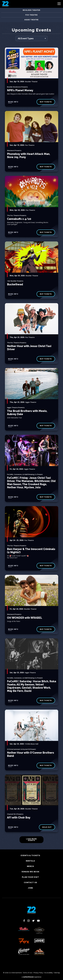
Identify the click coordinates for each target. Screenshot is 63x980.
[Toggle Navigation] (59, 4)
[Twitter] (33, 921)
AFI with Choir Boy (19, 818)
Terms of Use (27, 973)
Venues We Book (30, 872)
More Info (13, 102)
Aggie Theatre (31, 20)
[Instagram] (29, 921)
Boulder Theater (32, 10)
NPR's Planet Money (20, 90)
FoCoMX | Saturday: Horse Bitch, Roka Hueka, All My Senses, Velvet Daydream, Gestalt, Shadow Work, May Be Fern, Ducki (32, 686)
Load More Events (31, 840)
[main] (31, 439)
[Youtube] (38, 921)
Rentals (30, 861)
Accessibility (49, 973)
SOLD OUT (47, 827)
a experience (31, 977)
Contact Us (30, 883)
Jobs (30, 888)
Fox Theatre (32, 15)
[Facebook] (24, 921)
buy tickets (46, 167)
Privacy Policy (38, 973)
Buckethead (15, 284)
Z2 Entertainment (5, 4)
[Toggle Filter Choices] (32, 38)
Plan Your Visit (30, 877)
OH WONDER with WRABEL (25, 618)
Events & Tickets (30, 856)
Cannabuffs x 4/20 (19, 219)
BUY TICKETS (46, 294)
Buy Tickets (46, 102)
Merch (30, 866)
